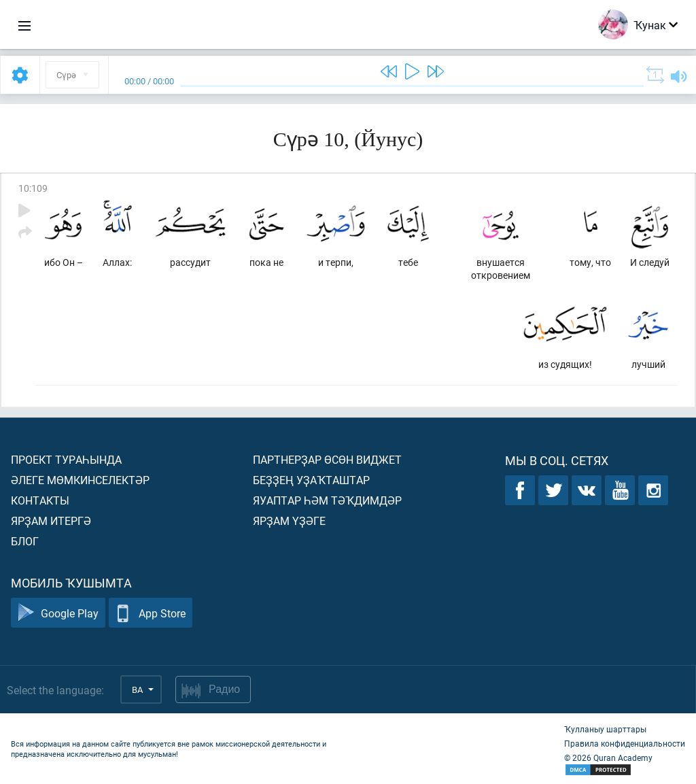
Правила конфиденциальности (625, 743)
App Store (151, 613)
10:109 (33, 188)
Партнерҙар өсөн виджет (327, 459)
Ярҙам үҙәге (289, 521)
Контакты (40, 500)
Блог (25, 541)
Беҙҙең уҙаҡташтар (311, 480)
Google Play (58, 613)
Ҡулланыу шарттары (605, 729)
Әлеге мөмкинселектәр (80, 480)
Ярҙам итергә (51, 521)
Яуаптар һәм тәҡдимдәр (327, 500)
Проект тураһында (66, 459)
